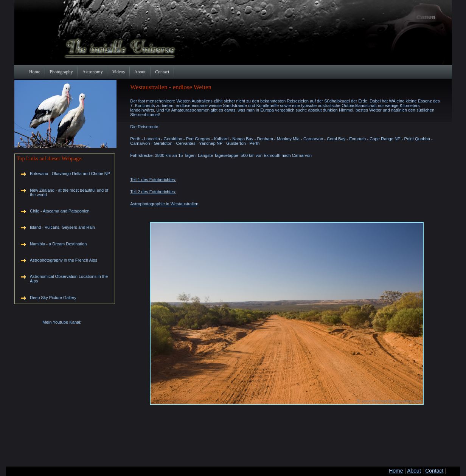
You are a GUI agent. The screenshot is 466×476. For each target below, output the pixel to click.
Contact (434, 471)
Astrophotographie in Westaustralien (164, 204)
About (414, 471)
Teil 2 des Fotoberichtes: (153, 192)
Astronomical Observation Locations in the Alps (69, 279)
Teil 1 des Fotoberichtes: (153, 180)
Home (396, 471)
